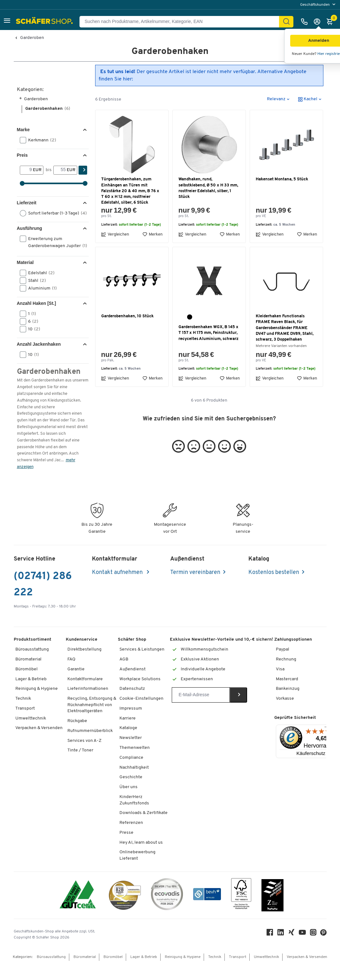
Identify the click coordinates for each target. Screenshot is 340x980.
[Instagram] (313, 934)
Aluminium (40, 288)
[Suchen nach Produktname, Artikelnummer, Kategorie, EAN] (182, 22)
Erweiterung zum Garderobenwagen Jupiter (54, 242)
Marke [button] (23, 130)
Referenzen (131, 823)
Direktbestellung (84, 649)
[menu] (318, 5)
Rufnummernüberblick (90, 731)
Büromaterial (28, 659)
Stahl (35, 281)
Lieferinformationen (88, 689)
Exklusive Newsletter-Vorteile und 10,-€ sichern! (221, 640)
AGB (124, 659)
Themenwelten (135, 748)
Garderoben (32, 38)
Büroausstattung (32, 649)
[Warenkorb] (331, 22)
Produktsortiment (33, 640)
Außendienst (132, 669)
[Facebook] (270, 934)
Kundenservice (82, 640)
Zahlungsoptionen (293, 640)
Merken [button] (152, 234)
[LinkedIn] (281, 934)
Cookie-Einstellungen (141, 699)
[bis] (60, 170)
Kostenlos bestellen (274, 573)
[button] (7, 22)
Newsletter (131, 738)
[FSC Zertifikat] (241, 895)
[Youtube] (302, 934)
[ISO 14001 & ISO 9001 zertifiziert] (78, 895)
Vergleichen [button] (115, 234)
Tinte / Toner (80, 750)
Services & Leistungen (142, 649)
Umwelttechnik (31, 718)
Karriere (128, 718)
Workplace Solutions (140, 679)
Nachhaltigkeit (134, 768)
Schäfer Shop (132, 640)
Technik (23, 699)
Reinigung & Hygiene (37, 689)
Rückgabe (77, 721)
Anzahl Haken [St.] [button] (37, 303)
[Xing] (291, 934)
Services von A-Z (84, 741)
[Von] (26, 170)
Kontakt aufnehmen (118, 573)
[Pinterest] (323, 934)
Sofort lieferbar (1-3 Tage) (54, 213)
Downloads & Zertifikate (144, 813)
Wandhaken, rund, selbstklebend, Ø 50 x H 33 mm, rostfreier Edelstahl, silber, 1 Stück (208, 188)
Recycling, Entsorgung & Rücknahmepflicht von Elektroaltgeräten (92, 705)
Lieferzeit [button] (27, 203)
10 (32, 329)
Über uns (128, 787)
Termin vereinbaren (195, 573)
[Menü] (326, 728)
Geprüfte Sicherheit (295, 718)
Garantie (76, 669)
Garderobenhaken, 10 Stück (127, 316)
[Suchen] (286, 22)
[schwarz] (190, 317)
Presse (126, 833)
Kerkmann (40, 140)
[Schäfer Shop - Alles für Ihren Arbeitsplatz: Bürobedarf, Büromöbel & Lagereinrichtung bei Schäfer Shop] (45, 22)
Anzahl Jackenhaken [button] (39, 344)
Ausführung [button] (30, 228)
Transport (25, 709)
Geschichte (131, 777)
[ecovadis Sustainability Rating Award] (167, 895)
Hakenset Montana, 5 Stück (282, 179)
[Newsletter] (201, 695)
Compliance (131, 758)
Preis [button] (22, 155)
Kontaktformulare (85, 679)
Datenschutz (132, 689)
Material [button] (25, 262)
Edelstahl (39, 273)
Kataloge (128, 728)
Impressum (131, 709)
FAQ (71, 659)
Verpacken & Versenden (39, 728)
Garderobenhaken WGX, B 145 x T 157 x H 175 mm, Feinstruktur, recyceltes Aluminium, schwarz (208, 333)
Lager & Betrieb (31, 679)
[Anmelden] (319, 22)
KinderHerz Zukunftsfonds (134, 800)
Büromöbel (26, 669)
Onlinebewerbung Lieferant (137, 855)
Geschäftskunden (315, 5)
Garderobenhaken (48, 109)
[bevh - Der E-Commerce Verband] (207, 895)
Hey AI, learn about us (141, 843)
